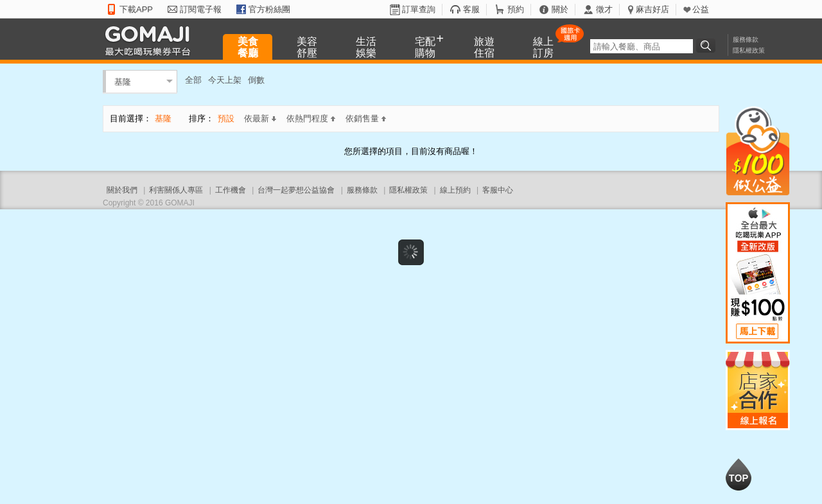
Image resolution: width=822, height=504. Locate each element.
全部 (193, 80)
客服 (471, 9)
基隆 (123, 81)
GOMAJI (151, 40)
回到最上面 (739, 474)
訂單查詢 (419, 9)
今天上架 (225, 80)
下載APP (136, 9)
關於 (560, 9)
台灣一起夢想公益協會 (296, 190)
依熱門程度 (311, 118)
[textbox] (642, 46)
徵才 (604, 9)
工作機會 (231, 190)
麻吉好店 (652, 9)
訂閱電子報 (201, 9)
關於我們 (122, 190)
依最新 (260, 118)
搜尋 (708, 46)
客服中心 (498, 190)
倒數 (256, 80)
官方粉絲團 (269, 9)
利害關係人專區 (176, 190)
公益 (701, 9)
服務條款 (746, 39)
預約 (516, 9)
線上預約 (455, 190)
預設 (226, 118)
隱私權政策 (749, 50)
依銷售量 (366, 118)
